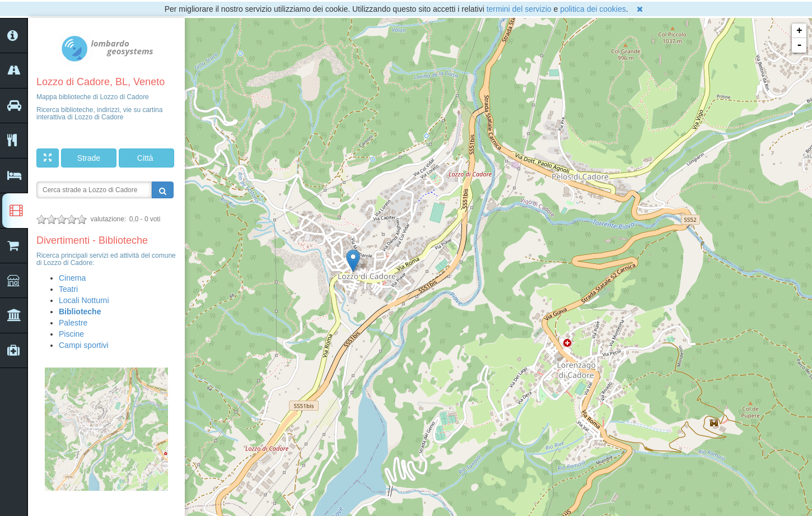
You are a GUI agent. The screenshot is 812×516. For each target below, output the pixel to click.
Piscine (71, 334)
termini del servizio (519, 9)
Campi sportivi (84, 345)
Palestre (73, 323)
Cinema (72, 278)
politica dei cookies (593, 9)
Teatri (68, 289)
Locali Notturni (84, 300)
